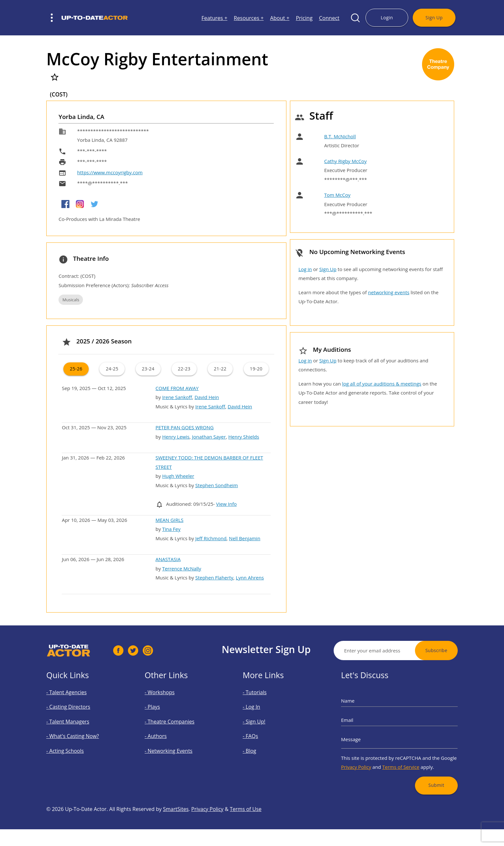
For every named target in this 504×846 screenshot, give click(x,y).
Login (387, 18)
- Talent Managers (75, 725)
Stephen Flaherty (214, 578)
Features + (215, 18)
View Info (226, 504)
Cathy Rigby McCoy (345, 161)
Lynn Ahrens (250, 578)
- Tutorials (265, 705)
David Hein (207, 397)
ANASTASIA (168, 559)
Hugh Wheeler (178, 476)
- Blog (261, 745)
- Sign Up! (264, 725)
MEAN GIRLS (170, 520)
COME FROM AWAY (177, 388)
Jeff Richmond (211, 538)
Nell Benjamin (245, 538)
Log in (305, 269)
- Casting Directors (75, 715)
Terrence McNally (181, 569)
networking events (389, 292)
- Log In (262, 715)
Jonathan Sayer (209, 437)
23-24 (148, 369)
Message (366, 737)
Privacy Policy (369, 756)
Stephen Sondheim (216, 485)
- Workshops (169, 705)
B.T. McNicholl (340, 136)
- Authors (166, 735)
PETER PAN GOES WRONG (185, 427)
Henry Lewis (176, 437)
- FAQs (262, 735)
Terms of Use (246, 834)
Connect (329, 18)
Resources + (249, 18)
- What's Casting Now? (78, 735)
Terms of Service (400, 756)
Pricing (304, 18)
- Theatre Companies (176, 725)
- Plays (164, 715)
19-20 (256, 369)
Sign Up (434, 18)
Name (364, 710)
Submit (425, 769)
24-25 (112, 369)
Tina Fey (171, 529)
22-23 (184, 369)
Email (363, 724)
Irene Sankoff (177, 397)
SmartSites (176, 834)
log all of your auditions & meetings (382, 384)
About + (280, 18)
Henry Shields (244, 437)
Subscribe (461, 650)
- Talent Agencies (74, 705)
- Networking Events (175, 745)
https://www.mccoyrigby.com (110, 172)
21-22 (220, 369)
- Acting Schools (73, 745)
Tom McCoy (337, 195)
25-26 (76, 369)
